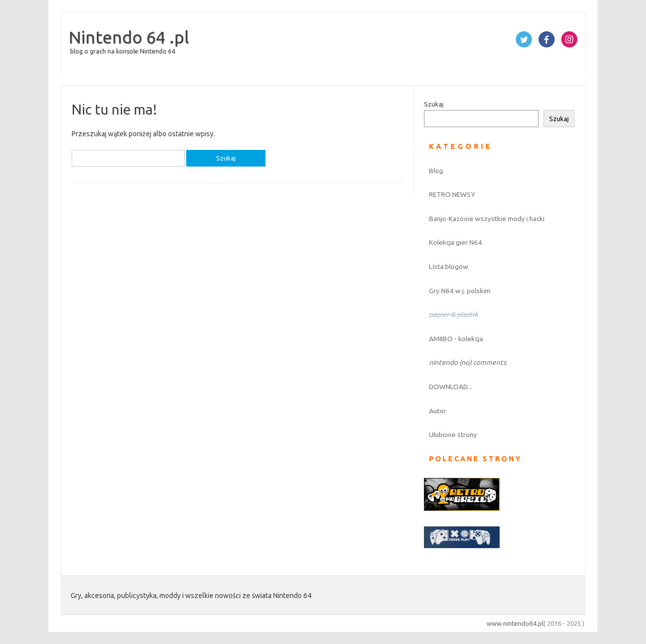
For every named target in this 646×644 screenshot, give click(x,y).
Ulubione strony (453, 435)
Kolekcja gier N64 (455, 242)
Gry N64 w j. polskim (460, 291)
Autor (438, 411)
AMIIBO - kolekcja (456, 339)
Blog (436, 171)
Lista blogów (449, 266)
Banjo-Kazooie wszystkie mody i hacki (487, 219)
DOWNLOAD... (451, 387)
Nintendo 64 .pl (129, 37)
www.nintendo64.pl (515, 623)
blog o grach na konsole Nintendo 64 (123, 51)
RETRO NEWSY (452, 194)
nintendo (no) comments (468, 362)
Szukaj (434, 104)
